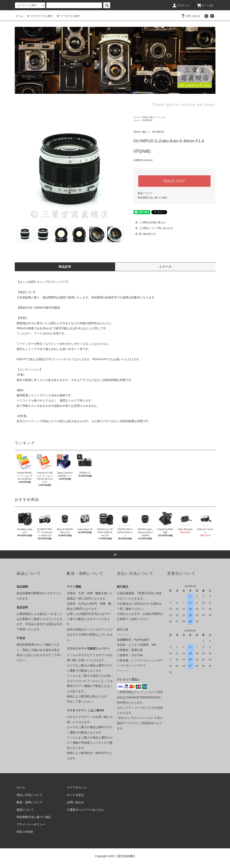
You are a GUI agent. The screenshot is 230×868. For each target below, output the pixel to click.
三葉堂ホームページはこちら (85, 810)
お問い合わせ (190, 16)
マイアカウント (77, 788)
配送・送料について (29, 802)
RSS (20, 832)
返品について (145, 193)
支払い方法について (29, 795)
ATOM (29, 832)
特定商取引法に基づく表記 (152, 198)
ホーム (19, 16)
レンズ (162, 117)
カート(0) (205, 6)
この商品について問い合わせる (153, 228)
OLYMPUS (147, 120)
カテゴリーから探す (39, 16)
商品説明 (65, 267)
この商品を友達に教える (150, 222)
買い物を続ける (145, 234)
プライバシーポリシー (31, 824)
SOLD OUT (174, 181)
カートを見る (75, 795)
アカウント (181, 6)
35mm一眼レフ (150, 117)
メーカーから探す (68, 16)
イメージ (165, 267)
